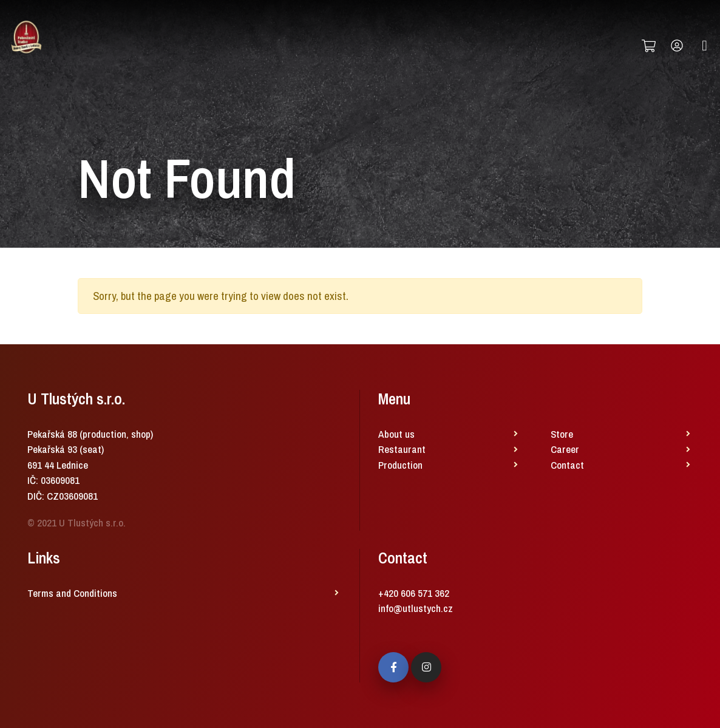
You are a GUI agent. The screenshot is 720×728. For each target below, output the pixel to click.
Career (565, 449)
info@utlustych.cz (416, 608)
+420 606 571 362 (414, 593)
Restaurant (402, 449)
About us (396, 434)
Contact (567, 465)
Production (400, 465)
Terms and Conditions (72, 593)
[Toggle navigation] (705, 46)
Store (562, 434)
